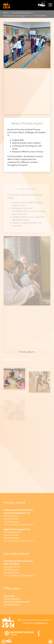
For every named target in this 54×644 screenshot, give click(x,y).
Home (6, 13)
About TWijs (9, 596)
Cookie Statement (12, 604)
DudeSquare (42, 623)
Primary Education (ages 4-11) (17, 16)
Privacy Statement (12, 599)
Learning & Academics (22, 13)
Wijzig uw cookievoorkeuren (17, 602)
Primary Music (40, 16)
